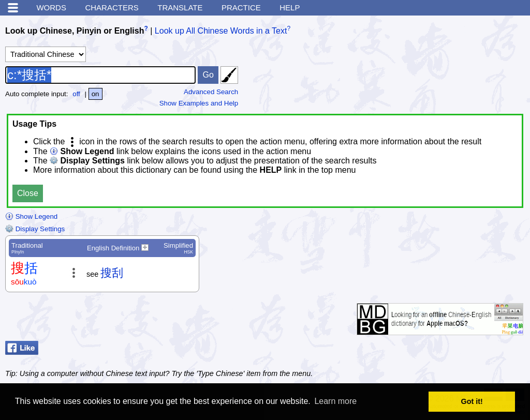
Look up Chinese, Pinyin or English (75, 31)
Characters (112, 8)
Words (51, 8)
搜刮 (112, 273)
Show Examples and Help (199, 103)
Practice (241, 8)
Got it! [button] (472, 401)
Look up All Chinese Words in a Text (221, 31)
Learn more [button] (335, 401)
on (95, 94)
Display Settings (35, 229)
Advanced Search (211, 92)
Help (290, 8)
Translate (180, 8)
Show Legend (31, 216)
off (76, 94)
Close (28, 193)
